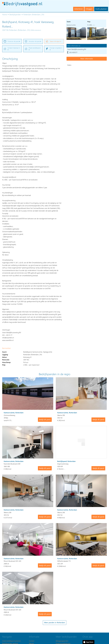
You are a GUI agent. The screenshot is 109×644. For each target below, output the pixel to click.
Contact (32, 641)
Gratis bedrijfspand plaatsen (12, 641)
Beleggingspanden (62, 641)
